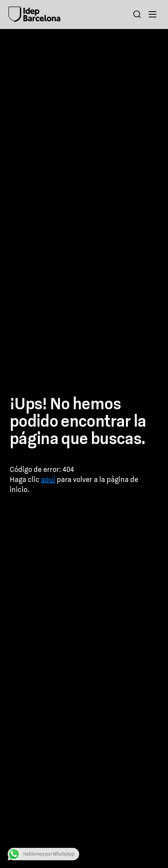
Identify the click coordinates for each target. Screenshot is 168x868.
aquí (48, 479)
